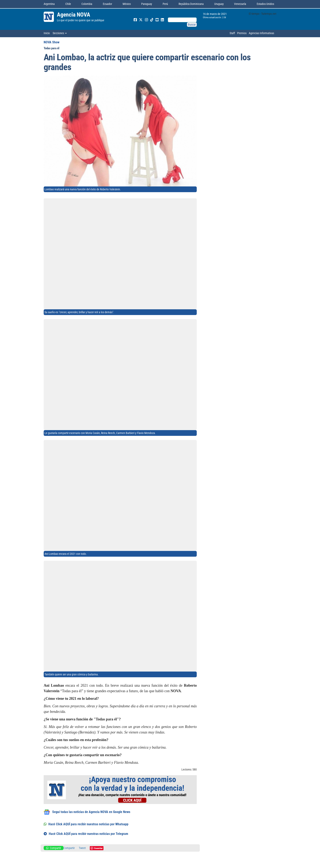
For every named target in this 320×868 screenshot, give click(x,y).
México (127, 4)
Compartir (54, 848)
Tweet (82, 848)
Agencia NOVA (74, 15)
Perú (165, 4)
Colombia (87, 4)
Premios (242, 33)
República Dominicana (191, 4)
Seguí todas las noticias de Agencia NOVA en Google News (87, 812)
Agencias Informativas (261, 33)
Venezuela (240, 4)
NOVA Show (52, 42)
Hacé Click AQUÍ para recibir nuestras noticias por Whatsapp (86, 824)
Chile (68, 4)
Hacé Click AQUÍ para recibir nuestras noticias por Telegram (86, 834)
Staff (232, 33)
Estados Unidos (265, 4)
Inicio (47, 33)
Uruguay (219, 4)
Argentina (49, 4)
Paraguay (147, 4)
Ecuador (107, 4)
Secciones (60, 33)
